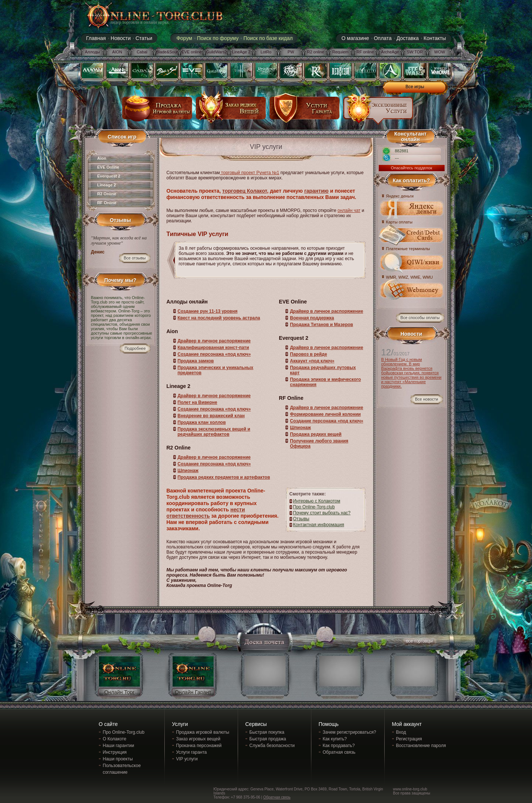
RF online (365, 52)
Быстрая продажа (268, 739)
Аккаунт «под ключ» (312, 361)
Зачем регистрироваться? (349, 732)
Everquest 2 (109, 176)
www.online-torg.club (410, 789)
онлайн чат (349, 210)
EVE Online (108, 167)
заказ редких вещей (231, 111)
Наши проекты (118, 759)
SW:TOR (415, 52)
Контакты (435, 38)
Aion (102, 158)
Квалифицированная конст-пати (213, 348)
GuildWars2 (216, 52)
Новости (121, 38)
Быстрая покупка (267, 732)
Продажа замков (196, 361)
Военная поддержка (312, 318)
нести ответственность (206, 513)
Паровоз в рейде (308, 354)
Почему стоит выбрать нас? (322, 513)
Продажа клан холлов (202, 422)
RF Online (107, 203)
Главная (96, 38)
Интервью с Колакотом (317, 501)
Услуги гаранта (192, 752)
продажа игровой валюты (157, 111)
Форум (184, 38)
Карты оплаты (399, 222)
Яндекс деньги (400, 196)
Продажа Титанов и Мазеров (321, 325)
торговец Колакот (245, 191)
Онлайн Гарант (193, 692)
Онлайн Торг (119, 692)
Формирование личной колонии (325, 414)
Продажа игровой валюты (203, 732)
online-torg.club (147, 16)
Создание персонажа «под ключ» (214, 354)
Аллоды (92, 52)
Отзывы (301, 519)
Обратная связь (339, 752)
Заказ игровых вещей (198, 739)
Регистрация (409, 739)
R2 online (315, 52)
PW (291, 52)
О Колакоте (115, 739)
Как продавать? (339, 746)
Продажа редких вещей (316, 434)
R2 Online (107, 194)
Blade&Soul (167, 52)
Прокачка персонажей (199, 746)
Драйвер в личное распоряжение (214, 341)
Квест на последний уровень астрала (219, 318)
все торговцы (419, 642)
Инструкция (115, 752)
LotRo (266, 52)
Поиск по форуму (218, 38)
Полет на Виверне (198, 402)
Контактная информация (319, 525)
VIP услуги (187, 759)
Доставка (408, 38)
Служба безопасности (272, 746)
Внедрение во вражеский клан (211, 416)
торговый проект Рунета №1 (250, 173)
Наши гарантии (119, 746)
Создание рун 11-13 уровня (208, 311)
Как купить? (335, 739)
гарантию (317, 191)
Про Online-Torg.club (314, 507)
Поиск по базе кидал (268, 38)
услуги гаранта (305, 111)
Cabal (142, 52)
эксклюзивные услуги (378, 111)
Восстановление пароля (421, 746)
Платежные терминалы (408, 249)
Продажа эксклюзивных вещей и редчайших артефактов (214, 432)
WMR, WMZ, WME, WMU (409, 277)
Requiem (340, 52)
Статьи (144, 38)
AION (117, 52)
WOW (440, 52)
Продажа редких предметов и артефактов (224, 477)
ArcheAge (390, 52)
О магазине (355, 38)
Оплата (383, 38)
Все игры (415, 87)
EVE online (191, 52)
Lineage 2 (107, 185)
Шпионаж (188, 471)
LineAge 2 (241, 52)
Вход (401, 732)
